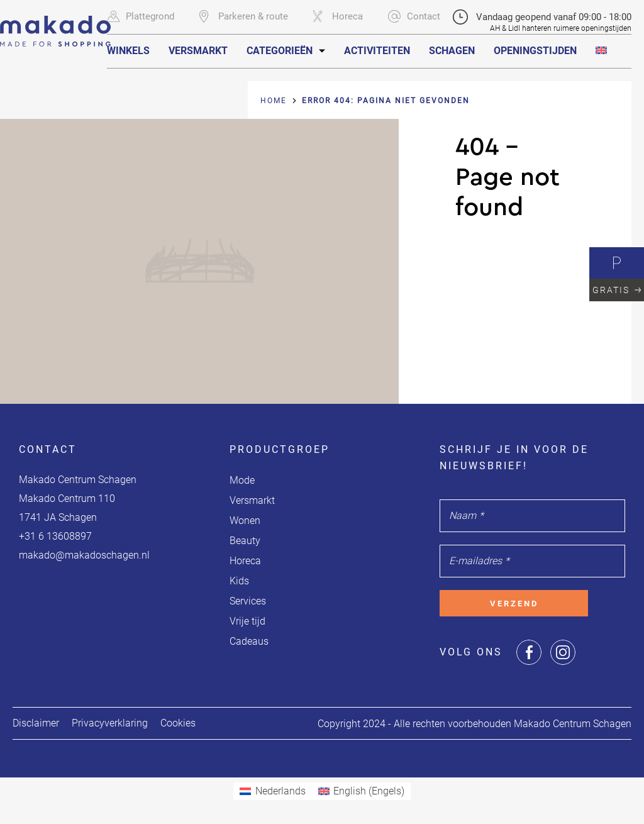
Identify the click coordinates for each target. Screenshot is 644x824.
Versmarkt (198, 51)
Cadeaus (249, 641)
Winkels (128, 51)
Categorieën (280, 51)
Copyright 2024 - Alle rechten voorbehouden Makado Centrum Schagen (475, 724)
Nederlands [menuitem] (280, 791)
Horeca (338, 16)
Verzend (514, 604)
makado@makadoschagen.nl (84, 555)
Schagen (452, 51)
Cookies (178, 723)
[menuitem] (601, 50)
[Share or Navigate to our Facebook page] (529, 652)
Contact (414, 16)
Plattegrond (141, 16)
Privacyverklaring (110, 723)
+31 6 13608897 (55, 536)
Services (248, 601)
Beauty (245, 541)
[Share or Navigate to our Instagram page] (563, 652)
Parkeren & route (244, 16)
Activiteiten (377, 51)
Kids (239, 581)
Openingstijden (535, 51)
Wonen (245, 521)
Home (274, 101)
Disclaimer (36, 723)
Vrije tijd (247, 621)
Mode (242, 480)
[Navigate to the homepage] (55, 23)
